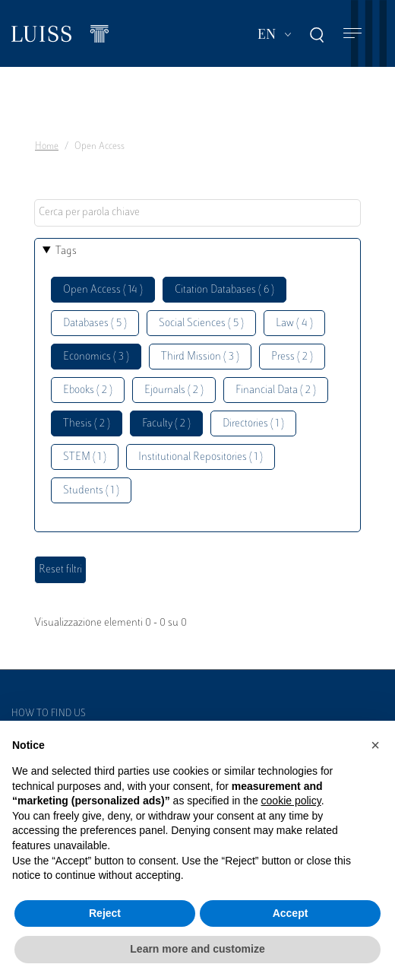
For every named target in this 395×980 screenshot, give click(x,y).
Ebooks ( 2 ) (88, 390)
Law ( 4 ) (294, 323)
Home (47, 147)
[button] (375, 745)
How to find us (49, 714)
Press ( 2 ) (292, 357)
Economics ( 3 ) (96, 357)
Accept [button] (291, 913)
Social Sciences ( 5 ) (201, 323)
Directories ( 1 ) (253, 424)
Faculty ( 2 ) (166, 424)
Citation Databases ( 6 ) (224, 290)
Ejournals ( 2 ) (174, 390)
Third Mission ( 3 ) (200, 357)
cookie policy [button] (291, 801)
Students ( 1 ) (91, 491)
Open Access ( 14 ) (103, 290)
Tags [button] (66, 251)
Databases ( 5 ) (95, 323)
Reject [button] (105, 913)
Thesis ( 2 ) (87, 424)
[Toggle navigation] (352, 34)
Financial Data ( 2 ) (276, 390)
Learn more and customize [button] (197, 949)
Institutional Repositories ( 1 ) (201, 457)
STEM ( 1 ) (85, 457)
